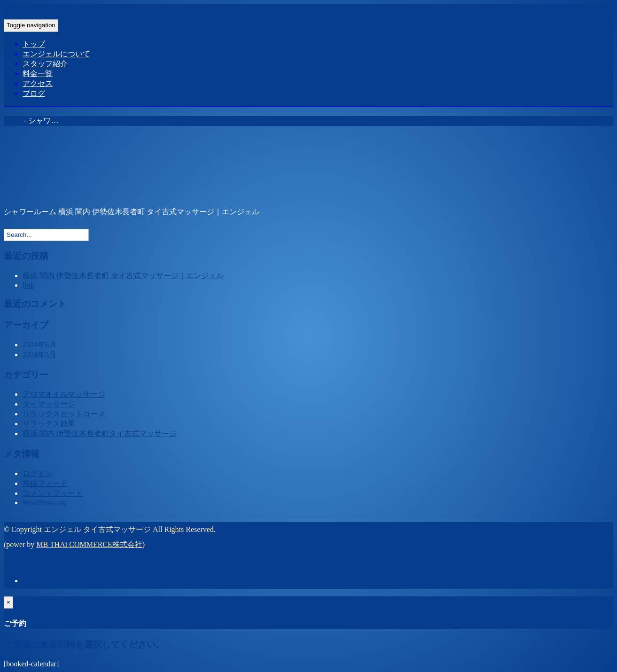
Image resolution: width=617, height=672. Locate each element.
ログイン (38, 473)
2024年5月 (39, 355)
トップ (34, 44)
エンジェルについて (56, 54)
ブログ (34, 93)
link (28, 285)
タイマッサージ (49, 404)
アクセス (38, 83)
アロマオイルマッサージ (64, 394)
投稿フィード (45, 483)
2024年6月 (39, 345)
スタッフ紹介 (45, 64)
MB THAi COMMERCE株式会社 (89, 544)
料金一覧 (38, 74)
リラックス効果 (49, 424)
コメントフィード (53, 493)
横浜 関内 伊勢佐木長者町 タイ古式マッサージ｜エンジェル (123, 276)
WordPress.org (45, 503)
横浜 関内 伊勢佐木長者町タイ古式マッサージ (100, 434)
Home (13, 121)
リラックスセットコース (64, 414)
